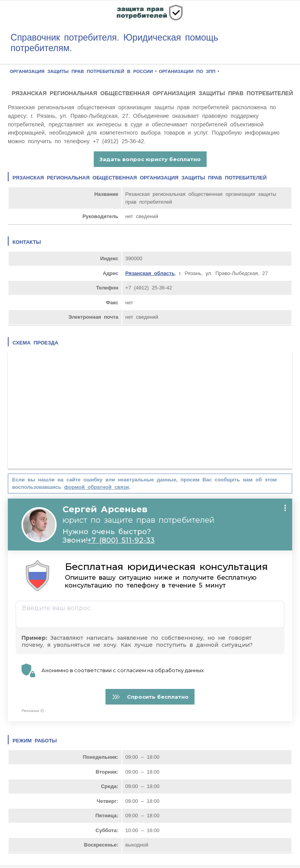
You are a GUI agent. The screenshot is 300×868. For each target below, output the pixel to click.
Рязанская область (150, 273)
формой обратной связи (96, 487)
